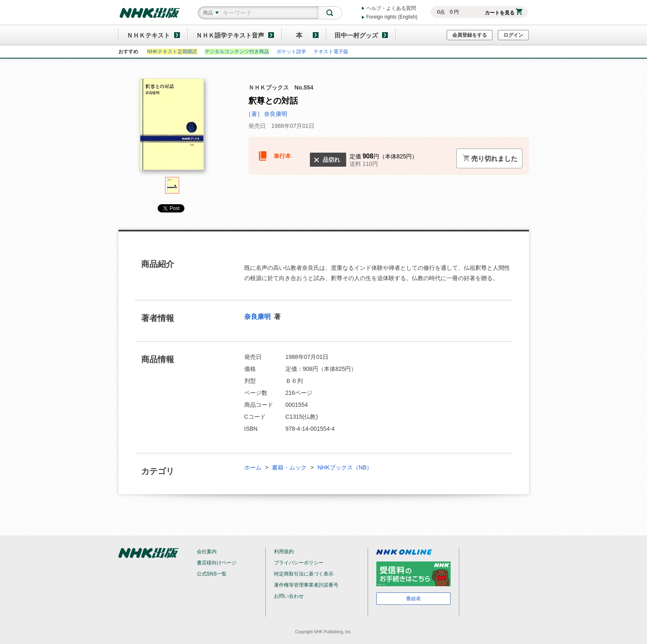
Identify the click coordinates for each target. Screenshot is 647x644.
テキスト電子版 (331, 52)
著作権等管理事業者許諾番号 (306, 585)
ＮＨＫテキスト (148, 35)
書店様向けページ (217, 563)
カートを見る (504, 13)
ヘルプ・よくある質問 (391, 8)
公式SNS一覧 (212, 574)
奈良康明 (258, 317)
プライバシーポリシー (299, 563)
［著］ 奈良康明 (267, 114)
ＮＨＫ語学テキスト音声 (230, 35)
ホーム (253, 467)
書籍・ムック (289, 467)
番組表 (413, 599)
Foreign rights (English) (392, 17)
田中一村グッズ (356, 35)
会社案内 (207, 552)
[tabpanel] (172, 128)
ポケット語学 (291, 52)
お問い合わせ (289, 596)
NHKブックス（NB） (345, 467)
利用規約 (284, 552)
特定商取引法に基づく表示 (304, 574)
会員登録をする (470, 35)
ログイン (513, 35)
